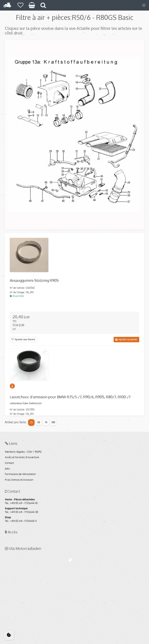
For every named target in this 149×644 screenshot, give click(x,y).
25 (31, 422)
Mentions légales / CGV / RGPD (23, 452)
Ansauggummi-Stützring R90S (34, 280)
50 (39, 422)
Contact (9, 463)
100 (53, 422)
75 (46, 422)
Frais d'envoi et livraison (19, 480)
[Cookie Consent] (9, 635)
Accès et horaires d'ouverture (22, 457)
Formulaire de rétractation (20, 474)
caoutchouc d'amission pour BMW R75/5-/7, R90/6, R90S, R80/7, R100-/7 (70, 397)
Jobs (7, 469)
